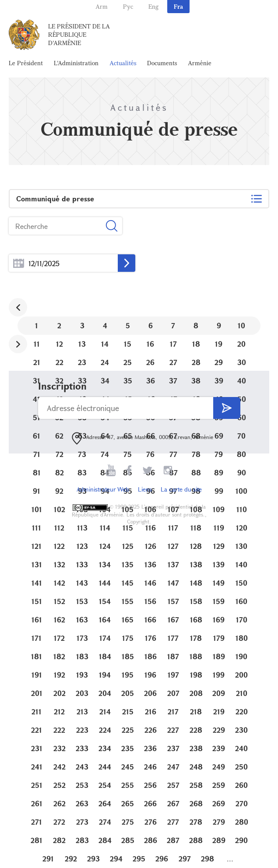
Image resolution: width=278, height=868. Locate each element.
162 (60, 620)
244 (105, 767)
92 (59, 491)
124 (105, 546)
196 (150, 675)
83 (82, 473)
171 (37, 638)
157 (173, 601)
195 (128, 675)
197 (173, 675)
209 (219, 693)
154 (105, 601)
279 (219, 822)
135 (128, 564)
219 (219, 712)
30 (242, 362)
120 (242, 528)
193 (82, 675)
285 (128, 840)
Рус (128, 6)
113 (82, 528)
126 (151, 546)
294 (116, 859)
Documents (162, 63)
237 (173, 748)
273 (82, 822)
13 (82, 344)
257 (173, 785)
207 (173, 693)
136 (150, 564)
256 (150, 785)
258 (196, 785)
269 (219, 803)
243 (82, 767)
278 (196, 822)
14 (105, 344)
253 (82, 785)
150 (241, 583)
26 (150, 362)
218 (196, 712)
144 (105, 583)
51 (37, 417)
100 (241, 491)
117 (173, 528)
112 (59, 528)
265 (128, 803)
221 (37, 730)
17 (173, 344)
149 (219, 583)
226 (151, 730)
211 (37, 712)
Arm (102, 6)
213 (82, 712)
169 (219, 620)
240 (241, 748)
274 (105, 822)
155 (128, 601)
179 (219, 638)
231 (37, 748)
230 (241, 730)
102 (60, 509)
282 (59, 840)
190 (241, 656)
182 (59, 656)
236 (150, 748)
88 (196, 473)
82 (60, 473)
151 (37, 601)
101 (37, 509)
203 (82, 693)
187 (173, 656)
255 (128, 785)
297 (185, 859)
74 (105, 454)
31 (37, 381)
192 (60, 675)
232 (60, 748)
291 (48, 859)
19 (219, 344)
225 (128, 730)
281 (37, 840)
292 (71, 859)
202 (60, 693)
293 (93, 859)
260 (241, 785)
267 (173, 803)
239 (219, 748)
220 (242, 712)
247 (173, 767)
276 (151, 822)
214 (105, 712)
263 (82, 803)
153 (82, 601)
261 (37, 803)
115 (128, 528)
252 (60, 785)
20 (241, 344)
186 (151, 656)
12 (60, 344)
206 (150, 693)
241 (37, 767)
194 (105, 675)
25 (128, 362)
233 (82, 748)
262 (60, 803)
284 (105, 840)
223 (82, 730)
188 (196, 656)
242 (60, 767)
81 (37, 473)
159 (219, 601)
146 (150, 583)
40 (242, 381)
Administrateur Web (103, 489)
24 (105, 362)
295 (139, 859)
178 (196, 638)
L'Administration (76, 63)
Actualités (123, 63)
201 (37, 693)
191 (37, 675)
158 (196, 601)
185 (128, 656)
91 (37, 491)
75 (128, 454)
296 (162, 859)
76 (150, 454)
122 (59, 546)
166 (150, 620)
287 (173, 840)
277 (173, 822)
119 (219, 528)
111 (37, 528)
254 (105, 785)
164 (105, 620)
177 (173, 638)
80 (241, 454)
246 (150, 767)
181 (37, 656)
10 (241, 325)
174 (105, 638)
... (19, 263)
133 (82, 564)
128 (196, 546)
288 (196, 840)
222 (59, 730)
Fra (178, 6)
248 (196, 767)
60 (242, 417)
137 (173, 564)
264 (105, 803)
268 (196, 803)
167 (173, 620)
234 (105, 748)
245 (128, 767)
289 (219, 840)
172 (59, 638)
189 (219, 656)
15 (128, 344)
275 (128, 822)
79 (219, 454)
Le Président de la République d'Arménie (79, 34)
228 (196, 730)
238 (196, 748)
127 (173, 546)
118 (196, 528)
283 (82, 840)
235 (128, 748)
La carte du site (181, 489)
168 (196, 620)
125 (128, 546)
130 (241, 546)
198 (196, 675)
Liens (145, 489)
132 (60, 564)
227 (173, 730)
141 (37, 583)
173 (82, 638)
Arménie (200, 63)
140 (241, 564)
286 (151, 840)
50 (242, 399)
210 (242, 693)
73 (82, 454)
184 (105, 656)
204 (105, 693)
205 (128, 693)
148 (196, 583)
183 (82, 656)
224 (105, 730)
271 (37, 822)
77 (173, 454)
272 (59, 822)
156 (150, 601)
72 (60, 454)
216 (151, 712)
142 (60, 583)
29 (219, 362)
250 (241, 767)
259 (219, 785)
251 (37, 785)
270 (242, 803)
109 (219, 509)
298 (208, 859)
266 (150, 803)
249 (219, 767)
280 (242, 822)
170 (242, 620)
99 (219, 491)
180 (242, 638)
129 (219, 546)
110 (242, 509)
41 (37, 399)
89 (219, 473)
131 (37, 564)
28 (196, 362)
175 (128, 638)
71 (37, 454)
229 (219, 730)
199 (219, 675)
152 (60, 601)
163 (82, 620)
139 (219, 564)
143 (82, 583)
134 (105, 564)
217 (173, 712)
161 (37, 620)
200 (241, 675)
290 (241, 840)
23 (82, 362)
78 (196, 454)
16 (150, 344)
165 (128, 620)
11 (37, 344)
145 (128, 583)
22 (60, 362)
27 (173, 362)
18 (196, 344)
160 (241, 601)
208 (196, 693)
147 (173, 583)
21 (37, 362)
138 (196, 564)
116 (151, 528)
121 (37, 546)
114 (105, 528)
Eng (153, 6)
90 (242, 473)
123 (82, 546)
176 (151, 638)
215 (128, 712)
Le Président (26, 63)
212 (59, 712)
